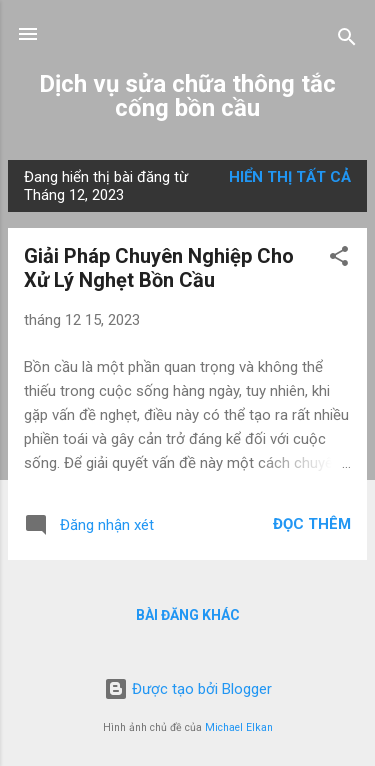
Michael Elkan (239, 727)
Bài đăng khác (188, 615)
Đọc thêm (312, 524)
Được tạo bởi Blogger (188, 689)
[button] (339, 259)
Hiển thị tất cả (290, 177)
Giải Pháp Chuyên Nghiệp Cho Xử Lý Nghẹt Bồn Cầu (159, 268)
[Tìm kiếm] (347, 40)
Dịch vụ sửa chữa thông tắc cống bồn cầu (187, 96)
